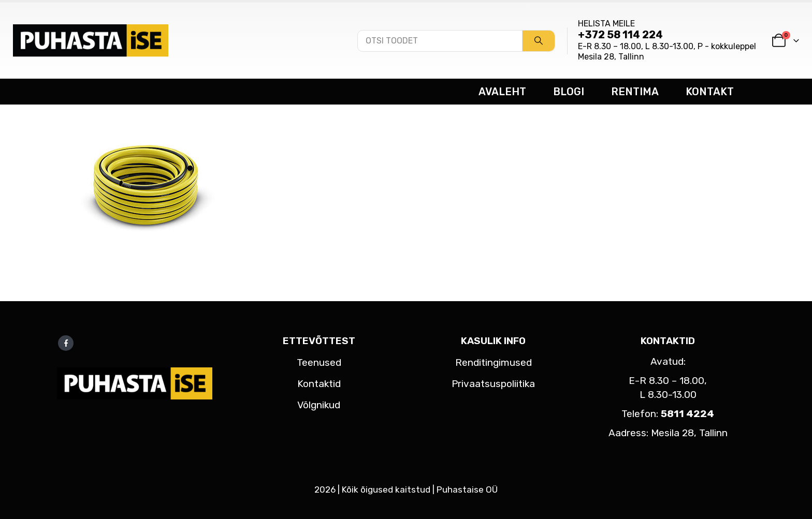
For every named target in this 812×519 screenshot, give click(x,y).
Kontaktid (319, 384)
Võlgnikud (319, 405)
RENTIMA (635, 92)
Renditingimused (494, 362)
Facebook (66, 343)
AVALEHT (502, 92)
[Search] (539, 41)
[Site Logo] (91, 40)
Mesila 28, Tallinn (611, 57)
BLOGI (569, 92)
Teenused (319, 362)
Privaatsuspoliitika (493, 384)
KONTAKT (710, 92)
